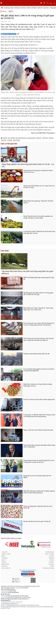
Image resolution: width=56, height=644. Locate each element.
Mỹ (9, 138)
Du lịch (52, 600)
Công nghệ (4, 592)
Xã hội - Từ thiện (31, 8)
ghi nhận (13, 138)
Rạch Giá (51, 138)
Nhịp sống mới (5, 598)
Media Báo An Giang (48, 602)
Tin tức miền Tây (6, 602)
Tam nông (51, 598)
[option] (12, 578)
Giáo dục (46, 8)
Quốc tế (11, 11)
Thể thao (4, 596)
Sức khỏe (51, 596)
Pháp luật (51, 592)
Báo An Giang (16, 140)
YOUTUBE (31, 608)
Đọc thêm (5, 268)
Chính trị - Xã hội (20, 8)
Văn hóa (52, 594)
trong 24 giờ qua (31, 138)
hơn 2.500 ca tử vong (21, 138)
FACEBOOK (25, 608)
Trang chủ (4, 11)
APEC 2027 (45, 138)
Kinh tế (40, 8)
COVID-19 (39, 138)
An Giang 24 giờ (9, 8)
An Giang (10, 140)
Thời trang (4, 600)
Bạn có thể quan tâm (9, 144)
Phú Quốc (4, 140)
